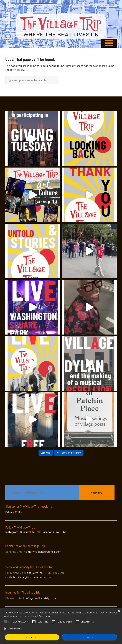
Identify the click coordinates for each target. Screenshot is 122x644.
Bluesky (25, 532)
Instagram (12, 532)
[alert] (61, 626)
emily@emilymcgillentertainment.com (29, 577)
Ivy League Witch (32, 573)
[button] (18, 622)
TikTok (36, 532)
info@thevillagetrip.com (41, 598)
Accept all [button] (32, 637)
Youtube (61, 532)
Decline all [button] (89, 637)
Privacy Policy (14, 512)
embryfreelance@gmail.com (44, 552)
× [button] (119, 611)
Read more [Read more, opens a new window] (45, 616)
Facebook (48, 532)
